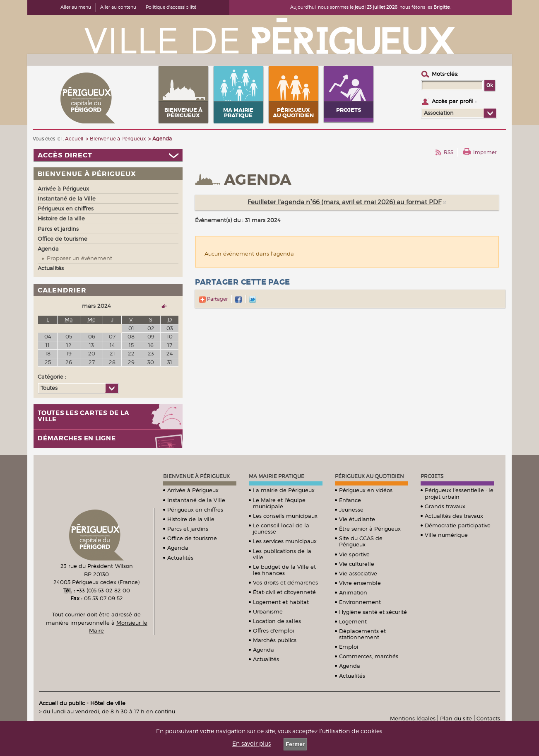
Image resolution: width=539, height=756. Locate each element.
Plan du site (456, 718)
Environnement (360, 602)
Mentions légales (413, 718)
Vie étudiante (357, 519)
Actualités (180, 558)
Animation (353, 592)
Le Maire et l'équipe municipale (279, 503)
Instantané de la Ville (196, 500)
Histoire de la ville (191, 519)
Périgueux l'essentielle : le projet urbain (459, 493)
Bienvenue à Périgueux (196, 476)
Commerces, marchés (369, 656)
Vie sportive (354, 554)
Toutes (49, 388)
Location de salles (277, 621)
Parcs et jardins (188, 529)
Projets (432, 476)
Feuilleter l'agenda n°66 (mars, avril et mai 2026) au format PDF (344, 202)
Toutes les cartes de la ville (83, 416)
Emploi (349, 647)
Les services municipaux (285, 541)
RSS (449, 152)
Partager (213, 299)
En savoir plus (251, 744)
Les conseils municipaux (285, 516)
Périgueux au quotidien (369, 476)
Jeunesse (351, 510)
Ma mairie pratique (277, 476)
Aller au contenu (118, 7)
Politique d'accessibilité (171, 7)
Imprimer (485, 152)
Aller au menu (76, 7)
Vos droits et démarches (285, 582)
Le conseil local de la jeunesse (281, 528)
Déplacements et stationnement (362, 634)
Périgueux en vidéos (366, 490)
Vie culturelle (357, 564)
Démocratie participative (458, 525)
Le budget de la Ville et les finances (284, 570)
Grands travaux (445, 506)
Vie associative (358, 573)
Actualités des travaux (454, 516)
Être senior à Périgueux (370, 529)
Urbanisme (268, 611)
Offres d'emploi (273, 630)
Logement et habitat (281, 602)
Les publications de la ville (282, 554)
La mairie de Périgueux (284, 490)
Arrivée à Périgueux (193, 490)
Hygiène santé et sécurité (373, 612)
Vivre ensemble (360, 583)
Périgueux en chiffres (195, 510)
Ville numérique (446, 535)
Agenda (178, 548)
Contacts (488, 718)
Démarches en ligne (77, 438)
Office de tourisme (192, 538)
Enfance (350, 500)
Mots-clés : (445, 74)
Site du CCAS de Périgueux (361, 541)
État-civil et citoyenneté (284, 592)
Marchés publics (275, 640)
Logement (353, 621)
